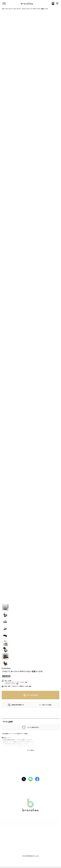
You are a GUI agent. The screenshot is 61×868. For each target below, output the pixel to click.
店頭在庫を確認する (18, 705)
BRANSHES (30, 856)
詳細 (26, 682)
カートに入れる (32, 695)
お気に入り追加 (47, 705)
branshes (6, 668)
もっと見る (31, 750)
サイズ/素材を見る (33, 727)
